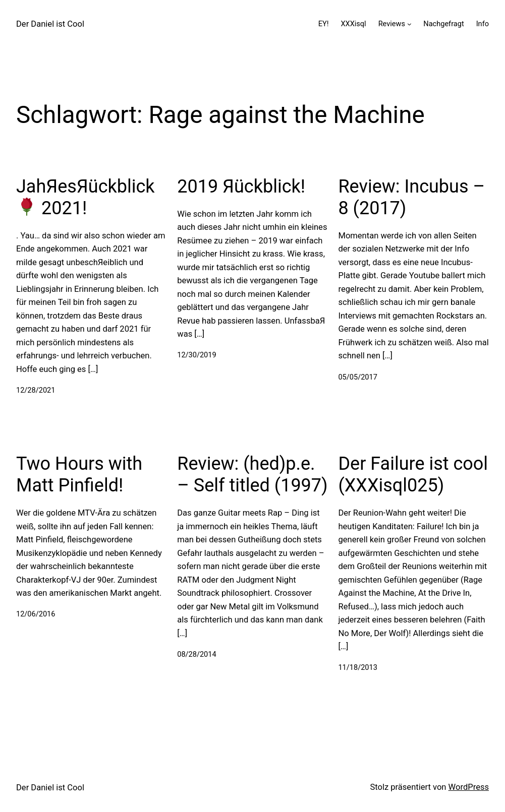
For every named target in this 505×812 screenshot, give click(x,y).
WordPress (469, 787)
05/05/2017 (357, 377)
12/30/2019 (197, 355)
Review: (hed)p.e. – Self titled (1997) (252, 475)
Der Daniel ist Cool (50, 24)
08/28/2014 (197, 654)
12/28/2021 (36, 390)
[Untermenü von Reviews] (409, 24)
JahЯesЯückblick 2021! (86, 197)
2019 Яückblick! (241, 186)
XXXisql (353, 24)
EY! (324, 24)
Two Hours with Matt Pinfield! (79, 475)
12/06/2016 (36, 614)
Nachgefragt (443, 24)
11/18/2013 (357, 668)
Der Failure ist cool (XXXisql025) (413, 475)
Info (483, 24)
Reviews (392, 24)
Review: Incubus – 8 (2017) (411, 197)
